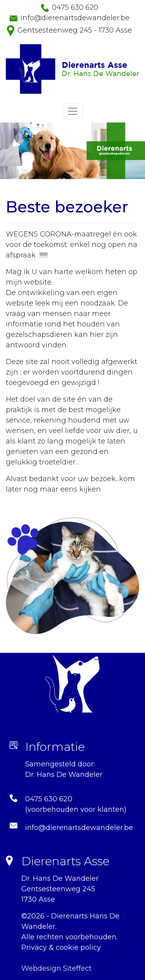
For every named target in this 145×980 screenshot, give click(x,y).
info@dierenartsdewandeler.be (75, 18)
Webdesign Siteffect (56, 968)
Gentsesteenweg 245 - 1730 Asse (75, 30)
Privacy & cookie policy (61, 947)
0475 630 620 (75, 7)
